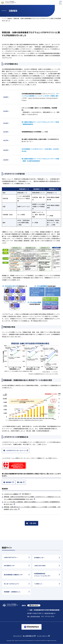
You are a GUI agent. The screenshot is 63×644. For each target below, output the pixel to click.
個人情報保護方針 (28, 636)
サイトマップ (17, 636)
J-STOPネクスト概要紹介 (12, 495)
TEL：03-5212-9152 (34, 616)
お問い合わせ (35, 605)
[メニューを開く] (61, 2)
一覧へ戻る (33, 525)
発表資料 (9, 483)
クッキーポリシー (42, 636)
